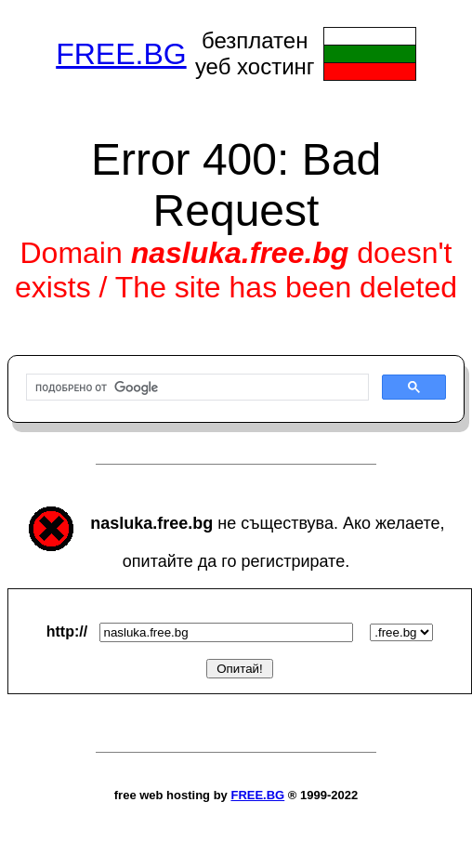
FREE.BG (121, 54)
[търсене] (196, 388)
